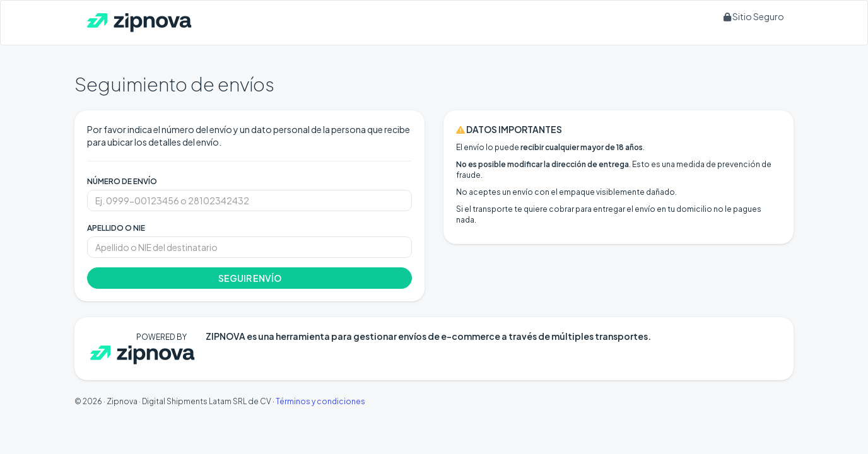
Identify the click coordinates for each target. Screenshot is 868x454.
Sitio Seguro (754, 16)
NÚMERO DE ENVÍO (122, 181)
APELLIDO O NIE (116, 228)
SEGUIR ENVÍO (250, 278)
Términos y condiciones (320, 401)
